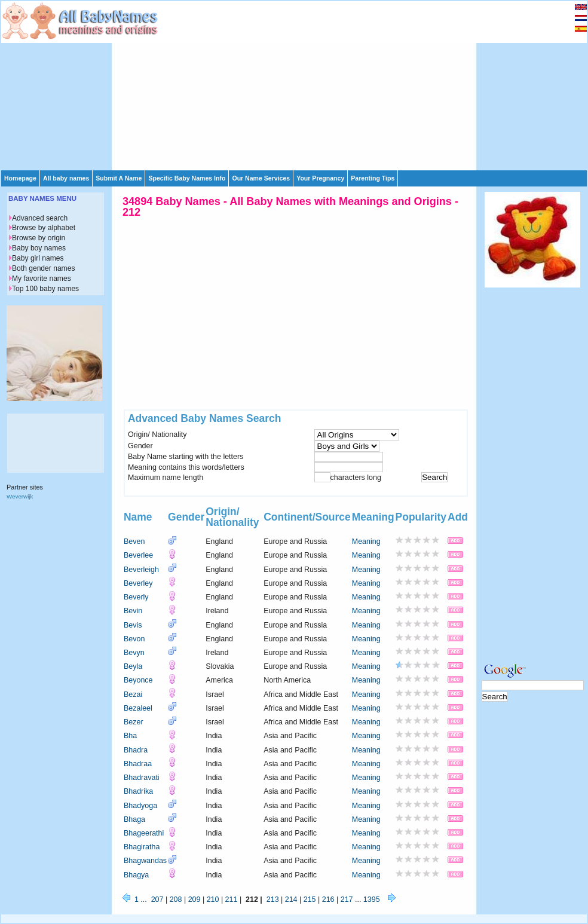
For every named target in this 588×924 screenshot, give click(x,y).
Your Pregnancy (320, 178)
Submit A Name (119, 178)
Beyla (133, 666)
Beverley (138, 583)
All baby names (66, 178)
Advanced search (40, 218)
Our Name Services (261, 178)
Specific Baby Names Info (187, 178)
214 (291, 899)
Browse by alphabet (44, 228)
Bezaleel (138, 708)
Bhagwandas (145, 861)
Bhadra (136, 750)
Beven (134, 541)
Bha (130, 736)
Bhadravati (142, 778)
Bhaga (134, 819)
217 (347, 899)
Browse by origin (39, 238)
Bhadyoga (140, 806)
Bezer (134, 722)
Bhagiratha (142, 847)
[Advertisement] (295, 85)
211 (232, 899)
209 (195, 899)
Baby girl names (38, 258)
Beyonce (138, 680)
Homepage (20, 178)
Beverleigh (141, 570)
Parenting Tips (373, 178)
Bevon (134, 639)
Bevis (133, 625)
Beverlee (138, 555)
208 (176, 899)
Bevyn (134, 653)
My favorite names (42, 279)
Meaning (366, 541)
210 (213, 899)
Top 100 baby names (45, 289)
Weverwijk (20, 496)
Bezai (133, 694)
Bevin (133, 611)
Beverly (136, 597)
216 (328, 899)
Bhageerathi (144, 833)
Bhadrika (138, 791)
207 (157, 899)
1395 (372, 899)
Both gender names (43, 268)
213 (273, 899)
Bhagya (136, 875)
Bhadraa (138, 764)
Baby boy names (39, 248)
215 (310, 899)
